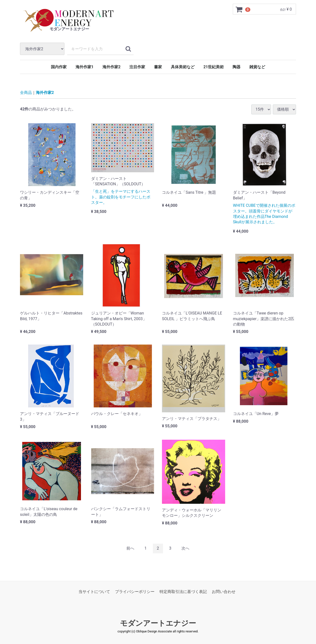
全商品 (26, 93)
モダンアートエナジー (158, 623)
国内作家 (59, 67)
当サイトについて (94, 592)
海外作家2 (111, 67)
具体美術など (183, 67)
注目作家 (137, 67)
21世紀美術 (214, 67)
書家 (158, 67)
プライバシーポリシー (135, 592)
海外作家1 (85, 67)
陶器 (237, 67)
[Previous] (130, 548)
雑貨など (257, 67)
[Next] (185, 548)
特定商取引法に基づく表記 (183, 592)
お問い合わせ (224, 592)
